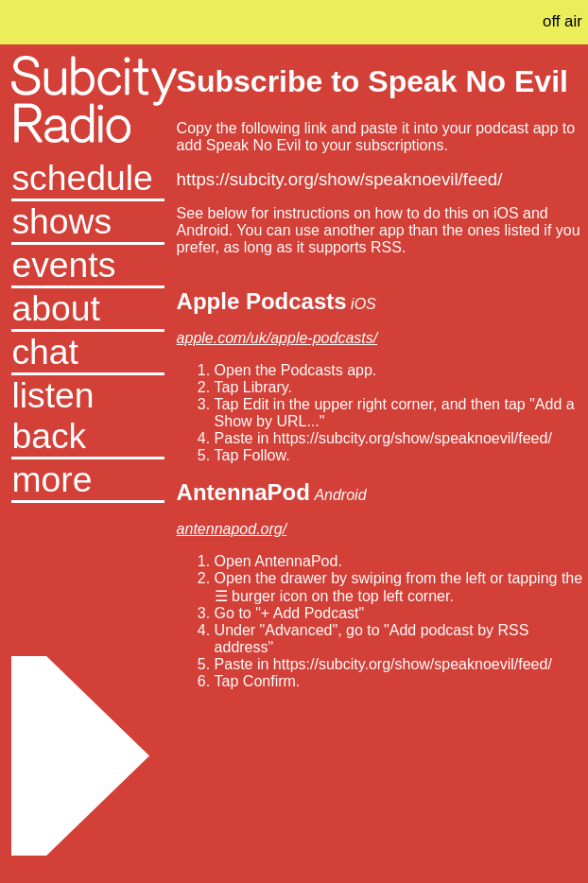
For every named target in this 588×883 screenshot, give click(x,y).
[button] (88, 481)
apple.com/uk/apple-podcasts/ (277, 338)
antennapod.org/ (232, 529)
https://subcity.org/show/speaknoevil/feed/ (340, 179)
